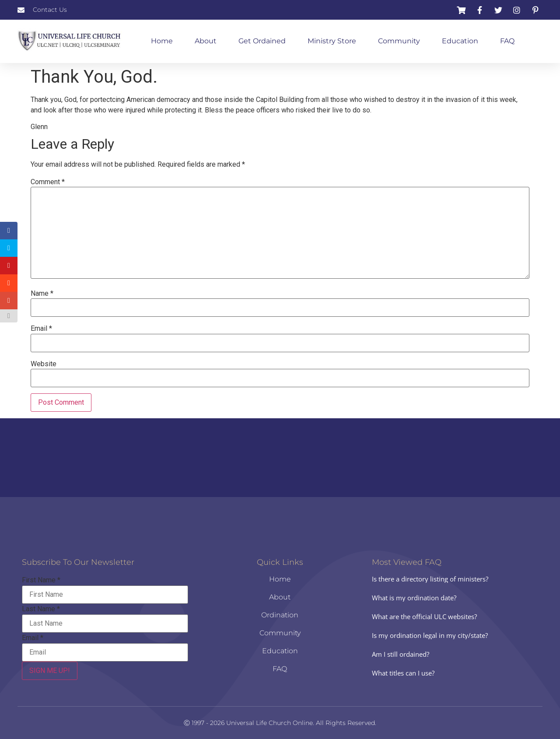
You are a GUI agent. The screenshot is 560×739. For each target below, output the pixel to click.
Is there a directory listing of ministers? (430, 579)
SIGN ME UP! (50, 671)
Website (44, 364)
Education (460, 41)
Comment (48, 182)
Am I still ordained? (401, 654)
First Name (41, 580)
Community (399, 41)
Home (162, 41)
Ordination (280, 615)
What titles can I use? (403, 673)
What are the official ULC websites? (424, 616)
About (206, 41)
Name (42, 294)
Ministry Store (332, 41)
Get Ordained (262, 41)
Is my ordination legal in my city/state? (430, 635)
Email (41, 329)
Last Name (41, 609)
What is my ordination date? (414, 598)
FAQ (507, 41)
